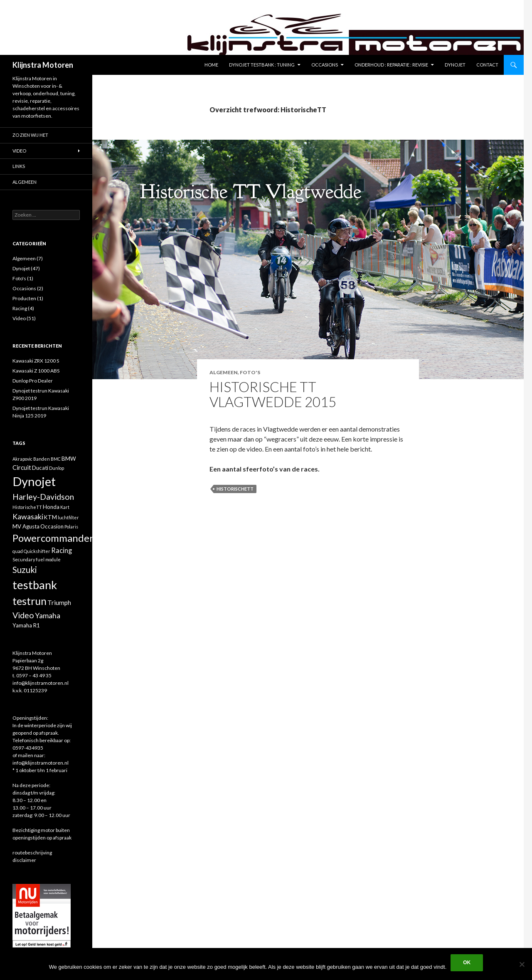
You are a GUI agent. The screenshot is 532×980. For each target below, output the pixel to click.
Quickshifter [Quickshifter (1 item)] (37, 551)
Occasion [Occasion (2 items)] (52, 526)
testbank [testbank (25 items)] (35, 585)
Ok (467, 963)
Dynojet (455, 65)
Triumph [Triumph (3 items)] (59, 602)
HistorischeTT (235, 489)
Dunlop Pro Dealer (33, 381)
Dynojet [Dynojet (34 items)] (34, 481)
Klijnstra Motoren (43, 65)
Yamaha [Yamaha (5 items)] (48, 615)
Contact (487, 65)
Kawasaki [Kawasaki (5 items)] (28, 516)
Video (19, 151)
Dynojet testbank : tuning (262, 65)
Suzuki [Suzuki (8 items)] (25, 570)
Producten (24, 298)
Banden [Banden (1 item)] (42, 459)
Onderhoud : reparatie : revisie (391, 65)
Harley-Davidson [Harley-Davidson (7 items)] (43, 497)
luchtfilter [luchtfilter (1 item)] (68, 517)
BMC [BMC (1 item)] (56, 459)
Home (211, 65)
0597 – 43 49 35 (34, 675)
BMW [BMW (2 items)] (69, 459)
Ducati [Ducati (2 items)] (40, 468)
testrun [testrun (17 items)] (30, 601)
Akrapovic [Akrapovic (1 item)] (22, 459)
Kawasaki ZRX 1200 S (36, 361)
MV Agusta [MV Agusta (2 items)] (26, 526)
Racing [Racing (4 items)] (62, 550)
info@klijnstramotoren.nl (41, 683)
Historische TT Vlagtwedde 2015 (273, 394)
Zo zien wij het (30, 135)
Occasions (325, 65)
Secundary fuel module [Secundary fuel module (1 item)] (37, 559)
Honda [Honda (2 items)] (51, 507)
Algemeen (224, 372)
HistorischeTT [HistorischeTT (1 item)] (27, 507)
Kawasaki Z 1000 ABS (36, 371)
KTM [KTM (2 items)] (50, 517)
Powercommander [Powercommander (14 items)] (53, 538)
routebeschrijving (32, 853)
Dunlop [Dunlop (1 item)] (57, 468)
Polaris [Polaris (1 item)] (71, 527)
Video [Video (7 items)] (23, 615)
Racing (20, 308)
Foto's (250, 372)
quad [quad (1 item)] (18, 551)
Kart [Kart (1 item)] (65, 507)
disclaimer (24, 860)
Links (19, 166)
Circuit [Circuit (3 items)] (22, 467)
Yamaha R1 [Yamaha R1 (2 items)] (26, 625)
